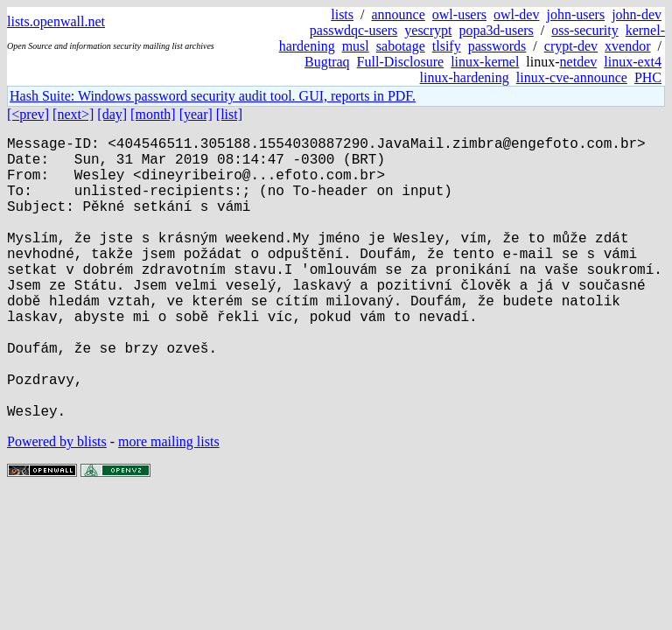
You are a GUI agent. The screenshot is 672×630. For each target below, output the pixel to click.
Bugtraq (327, 62)
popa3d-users (496, 30)
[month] (153, 114)
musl (356, 46)
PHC (648, 77)
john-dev (637, 14)
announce (399, 14)
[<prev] (28, 114)
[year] (196, 114)
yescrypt (428, 30)
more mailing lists (169, 504)
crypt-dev (571, 46)
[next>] (73, 114)
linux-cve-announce (572, 77)
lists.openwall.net (56, 21)
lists (342, 14)
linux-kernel (485, 62)
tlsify (447, 46)
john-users (575, 14)
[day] (112, 114)
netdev (579, 62)
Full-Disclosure (401, 62)
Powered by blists (57, 504)
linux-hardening (465, 77)
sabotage (401, 46)
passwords (497, 46)
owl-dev (516, 14)
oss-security (584, 30)
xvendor (627, 46)
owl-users (459, 14)
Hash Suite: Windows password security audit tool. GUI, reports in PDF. (213, 96)
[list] (229, 114)
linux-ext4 (633, 62)
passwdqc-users (353, 30)
